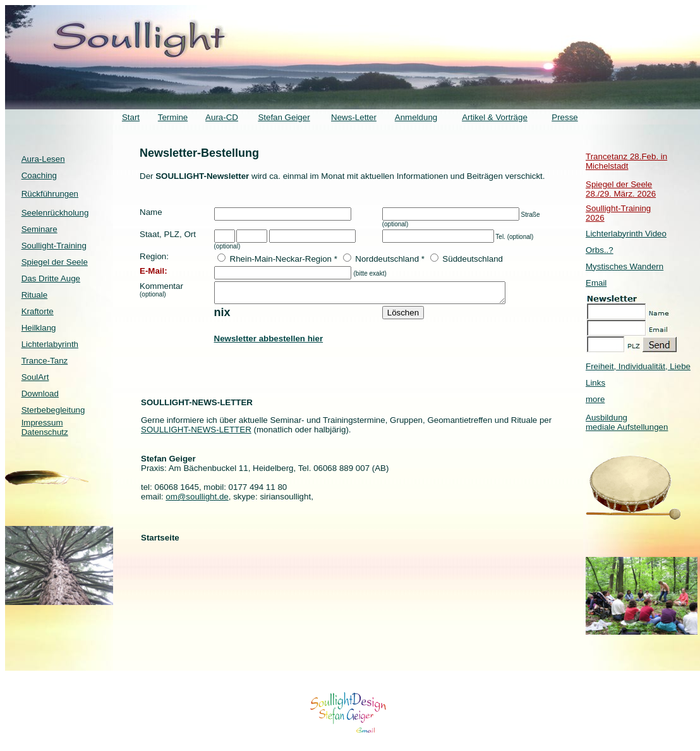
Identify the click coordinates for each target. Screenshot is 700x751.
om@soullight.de (197, 500)
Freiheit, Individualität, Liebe (638, 366)
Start (131, 117)
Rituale (35, 295)
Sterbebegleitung (53, 410)
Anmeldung (416, 117)
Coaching (39, 175)
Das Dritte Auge (51, 278)
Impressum (42, 423)
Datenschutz (45, 432)
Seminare (39, 229)
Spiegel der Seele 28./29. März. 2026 (621, 189)
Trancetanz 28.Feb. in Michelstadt (626, 161)
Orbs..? (600, 250)
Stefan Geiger (284, 117)
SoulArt (35, 377)
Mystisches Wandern (625, 266)
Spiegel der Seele (55, 262)
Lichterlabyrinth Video (626, 234)
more (595, 399)
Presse (564, 117)
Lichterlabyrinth (50, 344)
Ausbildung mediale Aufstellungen (627, 422)
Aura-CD (222, 117)
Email (596, 283)
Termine (173, 117)
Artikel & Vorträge (495, 117)
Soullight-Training (54, 246)
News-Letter (354, 117)
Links (595, 383)
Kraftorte (38, 311)
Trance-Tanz (45, 361)
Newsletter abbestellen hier (269, 342)
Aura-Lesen (43, 159)
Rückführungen (50, 194)
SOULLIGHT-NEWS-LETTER (196, 433)
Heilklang (39, 328)
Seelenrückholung (55, 213)
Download (40, 394)
